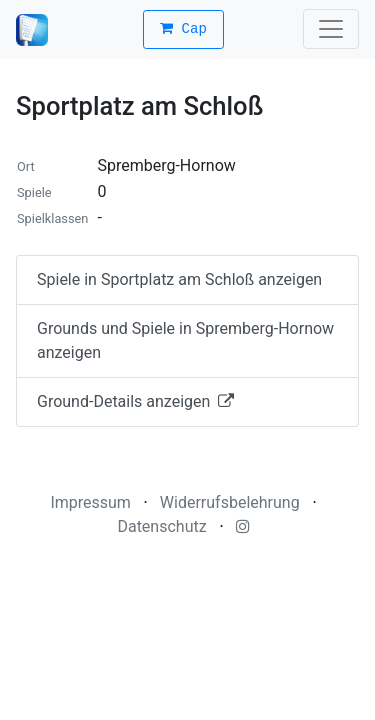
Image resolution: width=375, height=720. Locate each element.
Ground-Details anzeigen (135, 401)
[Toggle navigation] (331, 29)
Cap (183, 29)
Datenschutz (161, 526)
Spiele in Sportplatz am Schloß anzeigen (179, 279)
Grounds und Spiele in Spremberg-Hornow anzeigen (185, 340)
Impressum (90, 502)
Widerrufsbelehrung (230, 502)
